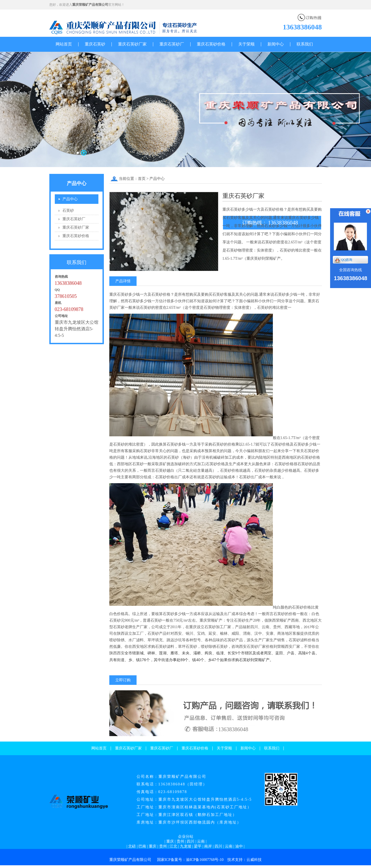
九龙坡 (186, 846)
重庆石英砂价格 (211, 44)
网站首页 (64, 44)
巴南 (142, 846)
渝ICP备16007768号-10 (205, 860)
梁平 (198, 846)
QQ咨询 (343, 260)
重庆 (170, 841)
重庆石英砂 (95, 44)
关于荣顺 (246, 44)
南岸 (208, 846)
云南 (201, 841)
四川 (191, 841)
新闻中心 (276, 44)
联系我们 (305, 44)
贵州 (180, 841)
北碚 (132, 846)
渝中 (239, 846)
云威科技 (254, 860)
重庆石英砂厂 (172, 44)
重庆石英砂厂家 (132, 44)
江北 (173, 846)
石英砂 (68, 211)
